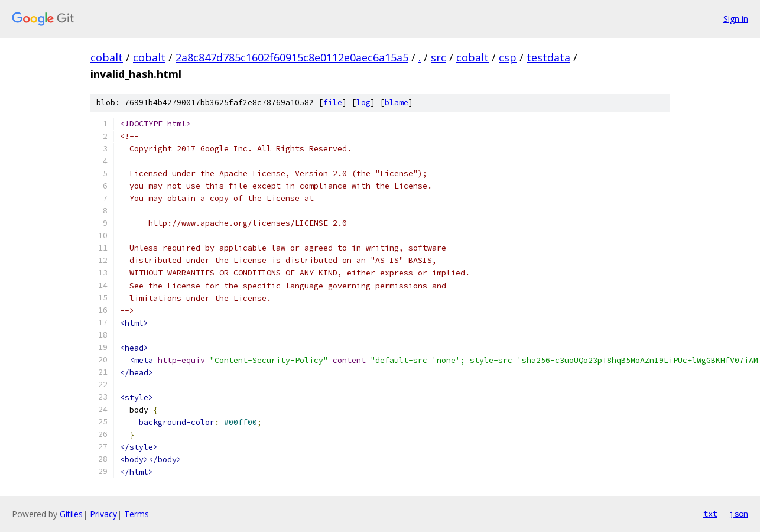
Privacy (103, 514)
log (363, 103)
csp (508, 57)
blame (397, 103)
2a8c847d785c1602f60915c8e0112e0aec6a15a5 (292, 57)
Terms (137, 514)
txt (710, 514)
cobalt (107, 57)
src (439, 57)
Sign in (736, 19)
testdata (548, 57)
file (333, 103)
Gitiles (71, 514)
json (739, 514)
